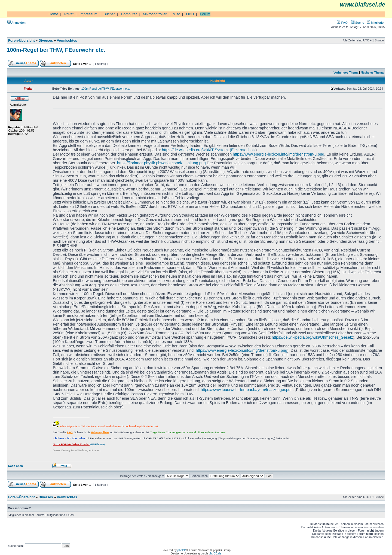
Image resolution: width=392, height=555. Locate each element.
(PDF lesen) (79, 444)
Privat (69, 14)
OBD (190, 14)
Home (53, 14)
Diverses (46, 41)
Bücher (109, 14)
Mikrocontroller (155, 14)
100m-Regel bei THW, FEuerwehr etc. (56, 50)
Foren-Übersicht (22, 41)
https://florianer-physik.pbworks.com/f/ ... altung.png (161, 163)
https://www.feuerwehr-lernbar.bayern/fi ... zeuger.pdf (246, 390)
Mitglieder (376, 22)
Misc (176, 14)
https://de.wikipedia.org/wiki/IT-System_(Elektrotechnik (209, 150)
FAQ (342, 22)
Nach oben (16, 466)
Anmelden (16, 22)
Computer (129, 14)
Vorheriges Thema (346, 72)
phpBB (182, 550)
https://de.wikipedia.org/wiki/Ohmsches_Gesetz (312, 337)
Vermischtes (67, 41)
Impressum (88, 14)
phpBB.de (215, 553)
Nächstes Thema (372, 72)
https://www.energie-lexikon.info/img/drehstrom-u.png (278, 154)
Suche (358, 22)
